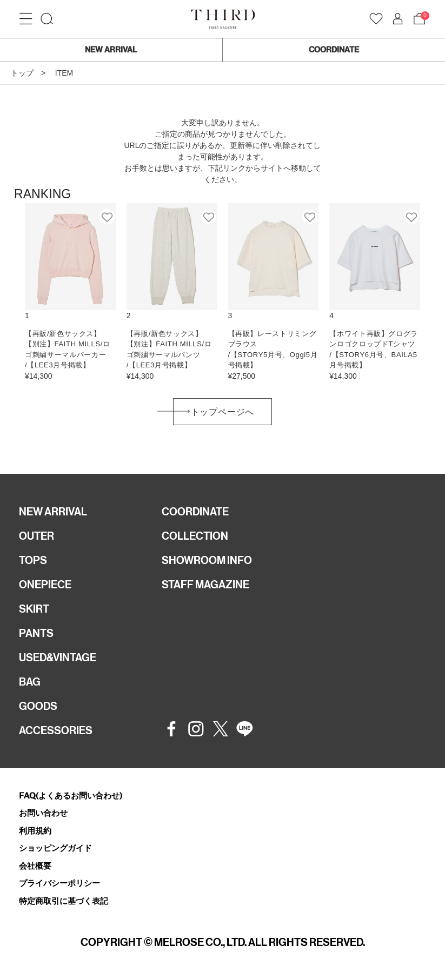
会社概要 (35, 866)
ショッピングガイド (55, 848)
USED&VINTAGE (58, 657)
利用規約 (35, 831)
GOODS (38, 706)
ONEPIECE (45, 585)
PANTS (36, 633)
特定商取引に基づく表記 (64, 901)
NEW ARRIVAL (111, 50)
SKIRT (34, 609)
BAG (30, 682)
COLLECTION (195, 536)
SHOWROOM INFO (207, 560)
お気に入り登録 (108, 217)
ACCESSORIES (56, 730)
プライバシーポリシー (59, 883)
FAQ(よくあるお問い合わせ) (71, 796)
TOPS (33, 560)
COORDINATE (334, 50)
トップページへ (223, 412)
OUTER (36, 536)
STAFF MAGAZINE (205, 585)
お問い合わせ (43, 813)
